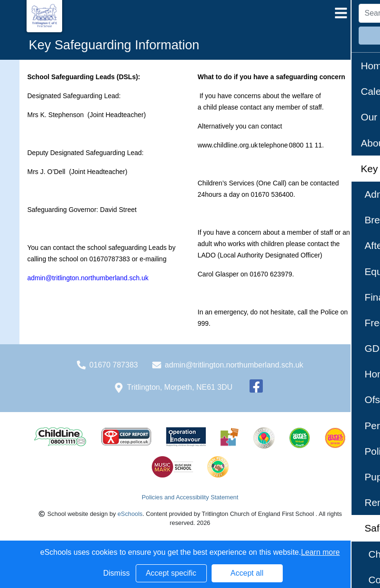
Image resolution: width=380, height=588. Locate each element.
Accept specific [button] (171, 573)
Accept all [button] (247, 573)
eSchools (130, 514)
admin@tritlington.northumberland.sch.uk (234, 365)
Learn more (320, 552)
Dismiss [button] (117, 573)
